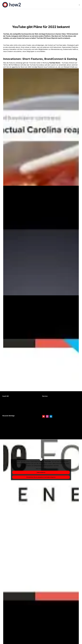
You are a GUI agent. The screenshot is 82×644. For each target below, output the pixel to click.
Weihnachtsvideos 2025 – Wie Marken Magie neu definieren (19, 425)
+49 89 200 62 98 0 (9, 400)
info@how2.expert (9, 403)
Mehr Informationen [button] (41, 469)
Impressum (6, 412)
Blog (44, 408)
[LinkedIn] (51, 416)
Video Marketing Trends (11, 420)
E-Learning (46, 400)
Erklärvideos (46, 403)
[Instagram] (47, 416)
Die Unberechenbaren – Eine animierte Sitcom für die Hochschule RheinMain (21, 431)
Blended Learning (48, 405)
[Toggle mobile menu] (79, 5)
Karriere (45, 410)
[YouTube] (44, 416)
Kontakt (5, 407)
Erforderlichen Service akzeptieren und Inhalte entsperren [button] (41, 477)
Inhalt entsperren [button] (41, 472)
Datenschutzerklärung (10, 409)
